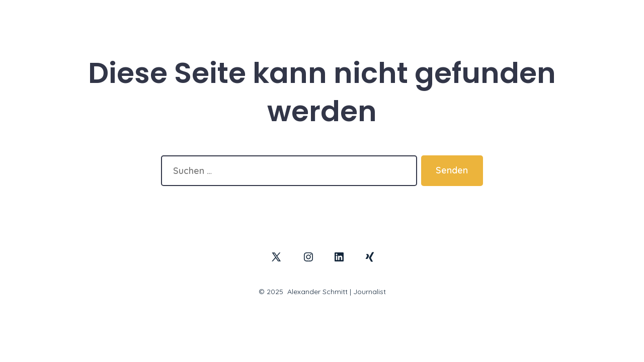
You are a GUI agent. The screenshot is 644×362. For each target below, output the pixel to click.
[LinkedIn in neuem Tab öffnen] (339, 257)
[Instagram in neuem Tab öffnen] (308, 257)
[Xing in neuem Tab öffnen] (370, 257)
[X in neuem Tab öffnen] (276, 257)
